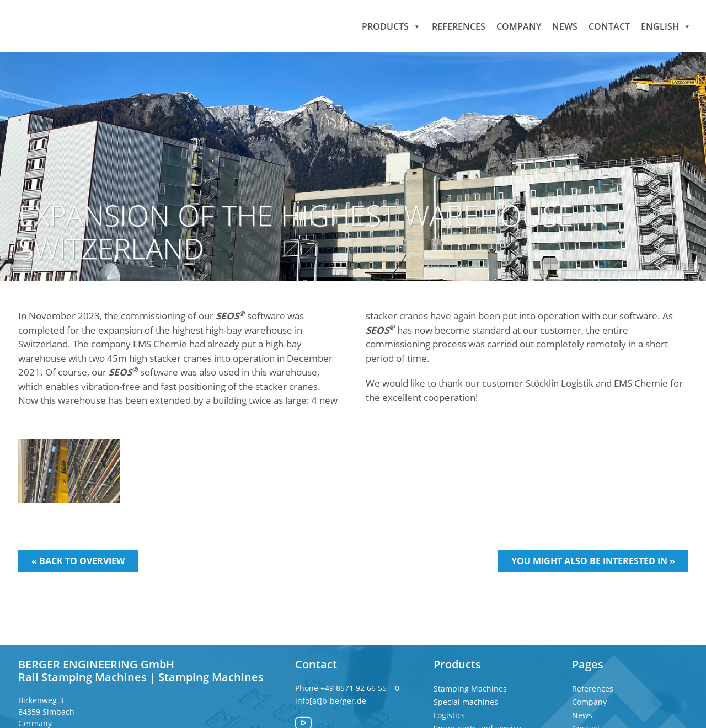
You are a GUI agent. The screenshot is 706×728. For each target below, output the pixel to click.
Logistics (449, 715)
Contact (609, 26)
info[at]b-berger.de (331, 701)
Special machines (466, 702)
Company (519, 26)
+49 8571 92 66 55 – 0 (361, 688)
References (459, 26)
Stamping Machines (470, 689)
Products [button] (391, 26)
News (565, 26)
